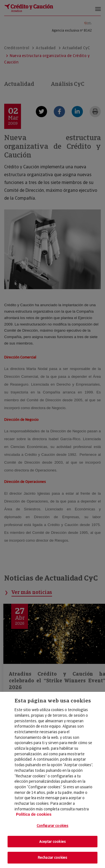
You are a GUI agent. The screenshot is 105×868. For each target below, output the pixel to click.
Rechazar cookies (53, 858)
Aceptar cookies (53, 842)
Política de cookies (34, 814)
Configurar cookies (53, 826)
